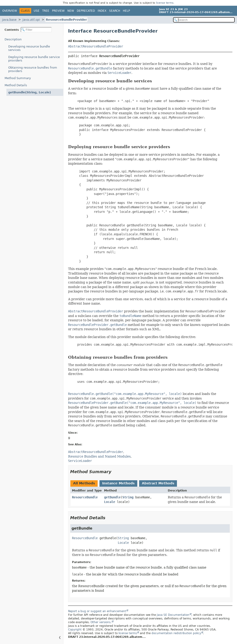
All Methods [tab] (84, 483)
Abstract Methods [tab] (158, 483)
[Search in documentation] (204, 20)
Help (126, 11)
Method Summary (18, 78)
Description (13, 39)
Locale (110, 502)
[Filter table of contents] (36, 30)
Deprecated (86, 11)
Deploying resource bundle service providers (34, 59)
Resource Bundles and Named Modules (99, 456)
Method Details (16, 85)
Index (102, 11)
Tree (46, 11)
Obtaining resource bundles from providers (33, 69)
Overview (10, 11)
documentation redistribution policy (176, 633)
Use (37, 11)
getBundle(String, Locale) (30, 92)
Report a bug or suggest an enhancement (97, 611)
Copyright (75, 630)
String (128, 497)
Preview (58, 11)
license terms (165, 3)
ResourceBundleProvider (66, 20)
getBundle (112, 497)
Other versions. (101, 622)
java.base (9, 20)
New (71, 11)
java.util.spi (31, 20)
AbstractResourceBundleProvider (96, 46)
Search (115, 11)
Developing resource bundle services (29, 48)
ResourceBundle (85, 497)
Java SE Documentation (173, 615)
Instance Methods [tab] (118, 483)
